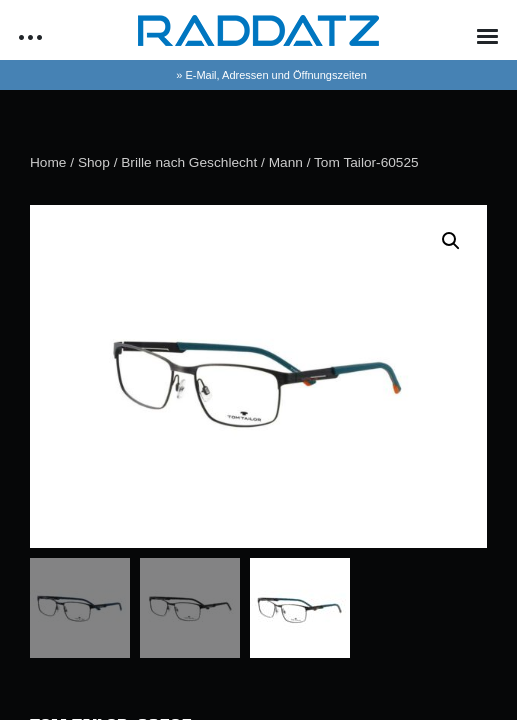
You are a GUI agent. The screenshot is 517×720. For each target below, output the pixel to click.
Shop (94, 162)
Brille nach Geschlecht (189, 162)
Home (48, 162)
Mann (286, 162)
